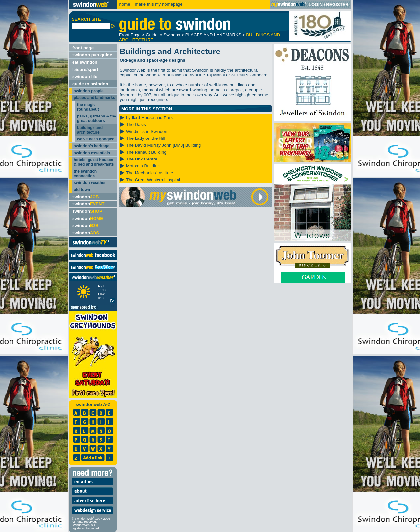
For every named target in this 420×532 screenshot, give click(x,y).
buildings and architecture (90, 130)
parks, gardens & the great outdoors (97, 118)
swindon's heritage (92, 146)
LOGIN (316, 4)
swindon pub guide (92, 55)
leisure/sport (85, 69)
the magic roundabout (88, 107)
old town (82, 190)
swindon (85, 197)
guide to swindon (90, 84)
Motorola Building (143, 166)
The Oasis (136, 125)
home (125, 4)
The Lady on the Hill (146, 138)
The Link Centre (142, 159)
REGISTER (337, 4)
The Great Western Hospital (153, 180)
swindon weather (90, 183)
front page (83, 48)
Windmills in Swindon (147, 131)
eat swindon (85, 62)
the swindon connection (85, 174)
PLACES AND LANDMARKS (213, 35)
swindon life (85, 77)
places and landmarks (94, 98)
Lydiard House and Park (149, 118)
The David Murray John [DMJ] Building (163, 145)
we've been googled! (96, 139)
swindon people (89, 91)
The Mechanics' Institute (149, 173)
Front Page (130, 35)
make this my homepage (158, 4)
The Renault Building (146, 152)
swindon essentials (92, 153)
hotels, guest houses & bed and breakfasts (94, 162)
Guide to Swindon (163, 35)
